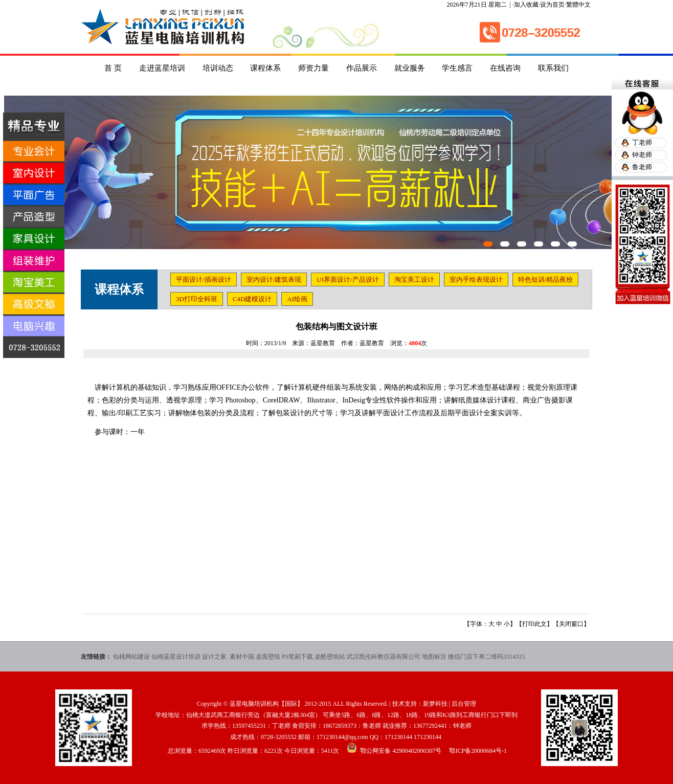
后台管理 (464, 704)
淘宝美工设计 (414, 279)
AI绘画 (297, 299)
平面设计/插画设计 (204, 279)
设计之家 (215, 657)
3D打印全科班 (197, 299)
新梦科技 (435, 704)
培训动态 (218, 68)
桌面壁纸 (268, 657)
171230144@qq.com (342, 737)
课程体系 (265, 68)
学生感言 (457, 68)
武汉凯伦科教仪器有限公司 (384, 657)
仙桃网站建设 (131, 657)
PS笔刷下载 (297, 657)
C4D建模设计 (252, 299)
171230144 (398, 737)
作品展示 (362, 68)
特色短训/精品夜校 (546, 279)
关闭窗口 (571, 624)
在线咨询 (505, 68)
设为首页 (552, 5)
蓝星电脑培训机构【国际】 (266, 704)
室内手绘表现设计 (476, 279)
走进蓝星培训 (162, 68)
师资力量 (313, 68)
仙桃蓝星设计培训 (176, 657)
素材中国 (242, 657)
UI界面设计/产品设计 (347, 279)
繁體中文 (578, 5)
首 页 (113, 68)
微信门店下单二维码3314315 (486, 657)
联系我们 (553, 68)
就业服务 (410, 68)
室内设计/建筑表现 (274, 279)
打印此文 (534, 624)
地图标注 (434, 657)
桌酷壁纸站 (330, 657)
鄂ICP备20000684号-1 (478, 751)
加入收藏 (526, 5)
